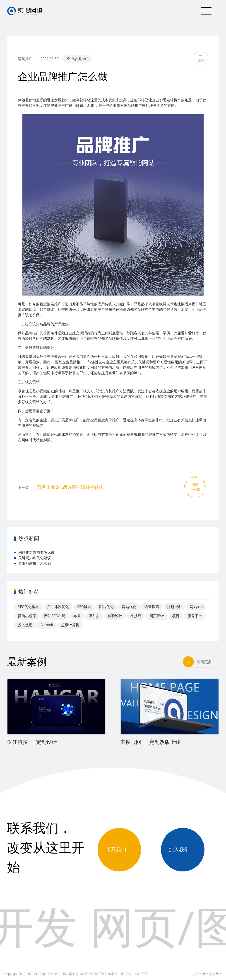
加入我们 (183, 850)
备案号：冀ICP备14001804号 (129, 974)
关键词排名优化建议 (33, 558)
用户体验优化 (58, 607)
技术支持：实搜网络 (207, 974)
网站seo (196, 607)
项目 (176, 616)
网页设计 (157, 616)
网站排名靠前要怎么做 (34, 552)
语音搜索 (152, 607)
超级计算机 (70, 625)
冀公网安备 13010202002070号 (85, 974)
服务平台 (195, 616)
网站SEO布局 (55, 616)
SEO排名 (84, 607)
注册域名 (174, 607)
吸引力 (94, 616)
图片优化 (106, 607)
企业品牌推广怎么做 (33, 563)
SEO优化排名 (28, 607)
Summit (47, 625)
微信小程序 (27, 616)
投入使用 (25, 625)
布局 (77, 616)
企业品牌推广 (78, 59)
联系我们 (119, 850)
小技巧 (136, 616)
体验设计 (115, 616)
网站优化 (129, 607)
